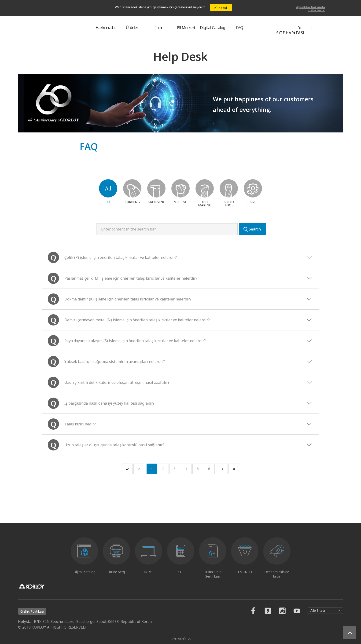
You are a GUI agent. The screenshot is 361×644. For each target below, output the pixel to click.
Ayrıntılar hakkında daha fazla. (311, 9)
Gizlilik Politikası (32, 611)
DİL (300, 28)
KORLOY (43, 28)
